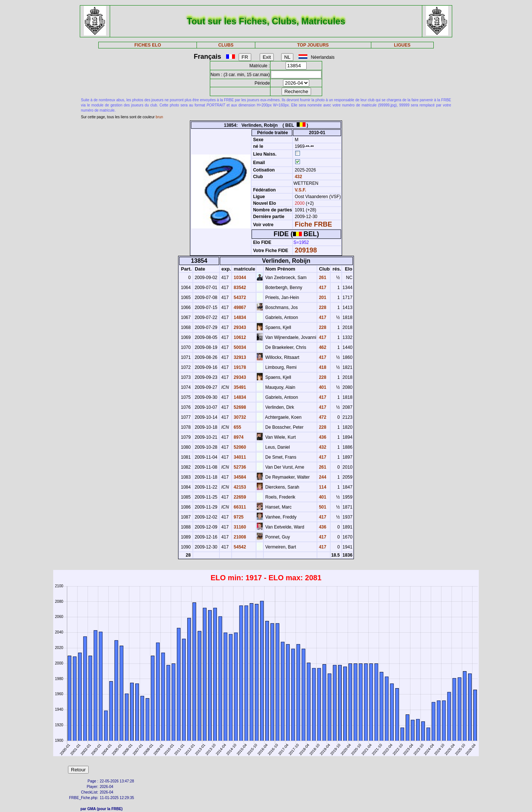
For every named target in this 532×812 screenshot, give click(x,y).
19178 (239, 367)
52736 (239, 467)
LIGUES (402, 45)
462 (322, 347)
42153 (239, 487)
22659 (239, 497)
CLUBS (226, 45)
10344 (239, 278)
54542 (239, 547)
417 (322, 288)
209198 (306, 250)
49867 (239, 308)
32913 (239, 357)
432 (298, 177)
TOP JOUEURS (313, 45)
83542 (239, 288)
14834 (239, 317)
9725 (238, 517)
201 (322, 298)
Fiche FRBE (313, 224)
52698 (239, 407)
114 (322, 487)
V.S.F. (301, 190)
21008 (239, 537)
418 (322, 367)
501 (322, 507)
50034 (239, 347)
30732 (239, 417)
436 (322, 437)
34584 (239, 477)
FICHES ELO (148, 45)
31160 (239, 527)
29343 (239, 327)
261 (322, 278)
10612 (239, 337)
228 (322, 308)
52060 (239, 447)
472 (322, 417)
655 (237, 427)
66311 (239, 507)
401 (322, 387)
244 (322, 477)
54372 (239, 298)
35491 (239, 387)
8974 (238, 437)
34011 (239, 457)
